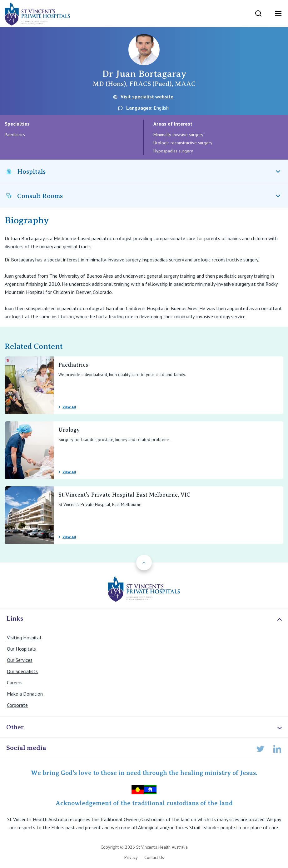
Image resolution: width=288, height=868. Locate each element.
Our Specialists (22, 671)
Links (145, 619)
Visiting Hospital (24, 637)
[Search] (258, 13)
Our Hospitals (21, 649)
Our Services (20, 660)
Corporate (17, 705)
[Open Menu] (278, 13)
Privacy (131, 857)
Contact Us (154, 857)
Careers (15, 682)
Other (145, 728)
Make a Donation (25, 694)
